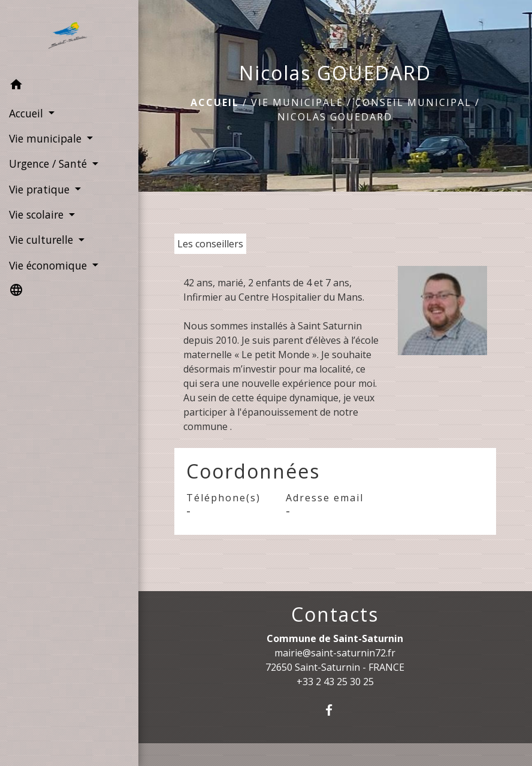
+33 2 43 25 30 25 (335, 682)
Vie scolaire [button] (38, 214)
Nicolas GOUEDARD (335, 117)
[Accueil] (69, 37)
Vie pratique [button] (41, 189)
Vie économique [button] (49, 265)
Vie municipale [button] (47, 138)
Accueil (215, 102)
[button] (69, 86)
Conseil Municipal (413, 102)
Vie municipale (297, 102)
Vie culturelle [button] (43, 240)
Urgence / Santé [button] (49, 164)
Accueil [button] (28, 113)
